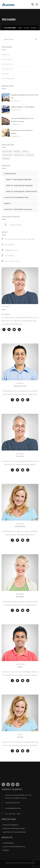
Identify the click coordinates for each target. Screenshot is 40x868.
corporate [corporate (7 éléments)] (6, 159)
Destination (6, 59)
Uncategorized (7, 79)
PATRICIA (20, 524)
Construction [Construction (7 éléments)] (7, 155)
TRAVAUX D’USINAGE (10, 825)
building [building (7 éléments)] (17, 151)
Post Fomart (6, 69)
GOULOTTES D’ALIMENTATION (14, 847)
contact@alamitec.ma (13, 808)
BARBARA (20, 594)
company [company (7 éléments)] (25, 151)
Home (20, 28)
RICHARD (5, 306)
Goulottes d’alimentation (16, 197)
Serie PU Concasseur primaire (19, 185)
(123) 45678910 (10, 256)
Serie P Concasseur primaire (19, 180)
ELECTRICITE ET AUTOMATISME (14, 832)
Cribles (7, 203)
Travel (4, 74)
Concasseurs (10, 174)
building (5, 55)
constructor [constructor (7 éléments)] (19, 155)
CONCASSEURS (8, 843)
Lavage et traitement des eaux (18, 209)
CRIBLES (6, 850)
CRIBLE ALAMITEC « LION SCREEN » (23, 107)
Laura (20, 735)
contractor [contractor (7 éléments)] (29, 155)
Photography (6, 64)
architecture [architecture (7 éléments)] (7, 151)
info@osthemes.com (11, 250)
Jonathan (20, 664)
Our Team (26, 28)
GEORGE (20, 383)
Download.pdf (13, 225)
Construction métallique (14, 829)
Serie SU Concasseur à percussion (21, 191)
